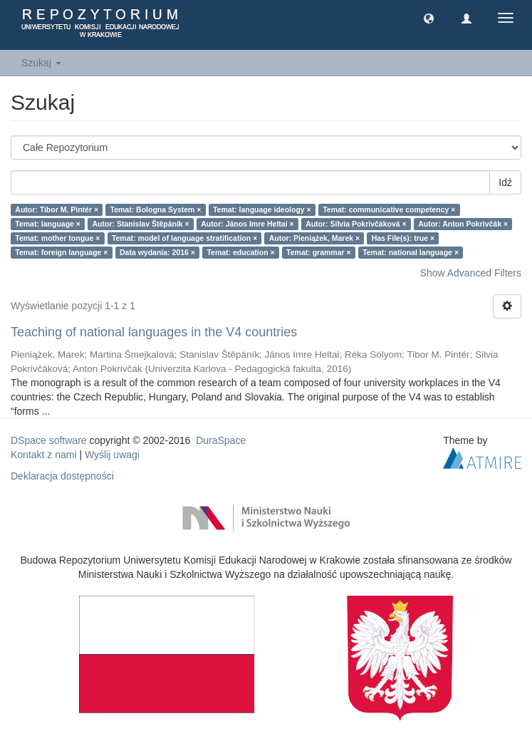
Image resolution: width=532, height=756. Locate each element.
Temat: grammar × (319, 252)
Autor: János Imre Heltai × (247, 224)
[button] (429, 18)
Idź (505, 182)
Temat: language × (48, 224)
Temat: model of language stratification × (184, 238)
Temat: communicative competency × (389, 209)
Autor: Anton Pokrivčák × (463, 224)
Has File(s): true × (403, 238)
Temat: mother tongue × (57, 238)
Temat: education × (240, 252)
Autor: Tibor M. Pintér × (57, 209)
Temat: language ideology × (262, 209)
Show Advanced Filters (471, 273)
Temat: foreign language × (61, 252)
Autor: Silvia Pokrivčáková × (356, 224)
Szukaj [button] (41, 63)
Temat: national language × (411, 252)
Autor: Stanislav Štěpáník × (140, 224)
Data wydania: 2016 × (157, 252)
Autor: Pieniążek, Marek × (315, 238)
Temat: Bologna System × (156, 209)
